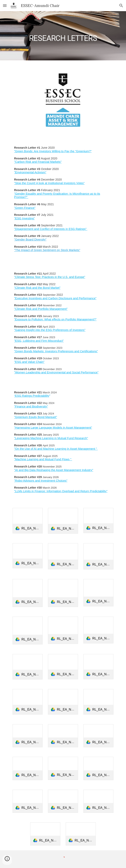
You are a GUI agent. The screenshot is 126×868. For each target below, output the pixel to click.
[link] (28, 521)
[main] (63, 36)
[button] (5, 5)
